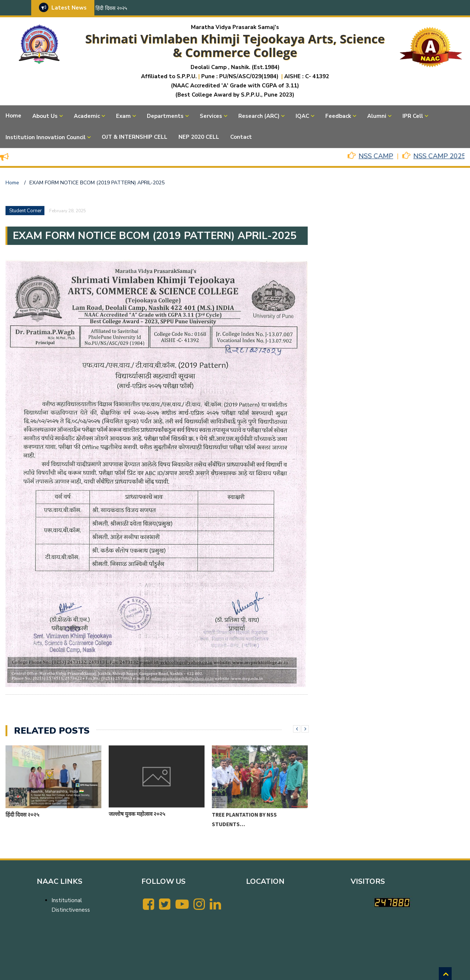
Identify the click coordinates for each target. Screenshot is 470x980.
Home (13, 116)
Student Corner (26, 211)
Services (211, 116)
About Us (45, 116)
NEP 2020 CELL (199, 137)
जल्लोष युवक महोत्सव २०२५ (137, 814)
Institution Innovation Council (46, 137)
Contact (241, 137)
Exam (123, 116)
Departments (165, 116)
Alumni (377, 116)
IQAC (302, 116)
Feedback (338, 116)
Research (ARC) (259, 116)
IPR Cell (413, 116)
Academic (87, 116)
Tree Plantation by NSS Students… (244, 819)
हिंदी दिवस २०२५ (111, 8)
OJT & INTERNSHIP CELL (135, 137)
